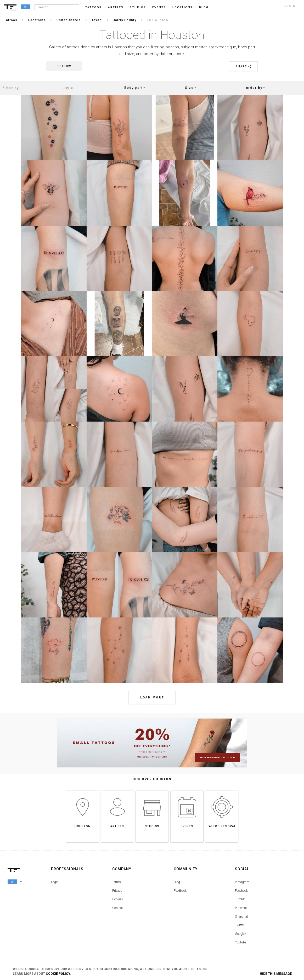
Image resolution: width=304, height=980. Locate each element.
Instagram (242, 882)
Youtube (241, 942)
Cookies (118, 899)
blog (204, 7)
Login (55, 882)
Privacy (117, 891)
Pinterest (241, 908)
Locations (183, 7)
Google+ (241, 934)
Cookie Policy (58, 974)
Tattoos (94, 7)
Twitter (240, 925)
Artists (116, 7)
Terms (117, 882)
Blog (177, 882)
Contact (118, 908)
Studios (138, 7)
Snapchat (241, 917)
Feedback (180, 891)
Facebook (241, 891)
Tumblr (240, 899)
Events (159, 7)
